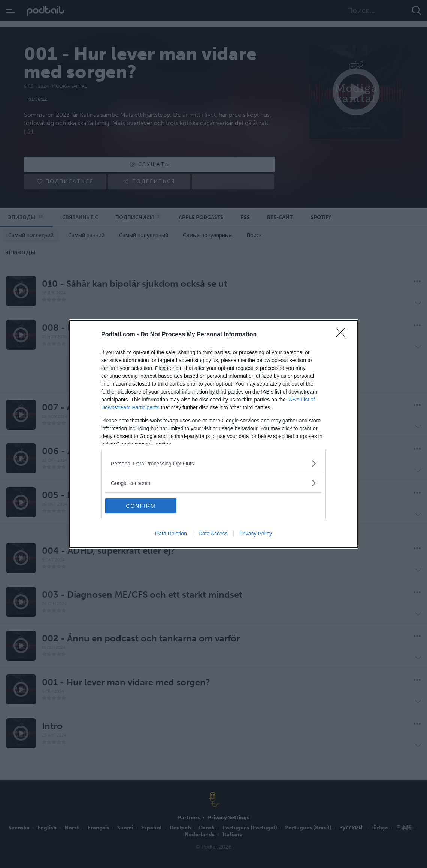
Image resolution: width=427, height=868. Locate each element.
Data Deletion (171, 534)
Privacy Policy (256, 534)
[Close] (343, 335)
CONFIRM (141, 506)
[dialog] (213, 434)
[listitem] (213, 463)
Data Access (213, 534)
